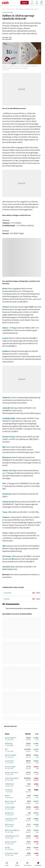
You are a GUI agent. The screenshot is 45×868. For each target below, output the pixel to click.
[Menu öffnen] (41, 3)
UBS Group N (9, 824)
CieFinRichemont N (12, 836)
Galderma (6, 398)
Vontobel (6, 567)
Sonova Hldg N (10, 767)
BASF (32, 307)
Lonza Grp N (9, 761)
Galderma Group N (11, 772)
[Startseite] (5, 3)
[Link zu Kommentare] (28, 864)
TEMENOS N (9, 784)
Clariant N (9, 790)
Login (37, 3)
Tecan (5, 512)
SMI (6, 749)
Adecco (5, 328)
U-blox (5, 533)
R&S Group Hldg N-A (12, 830)
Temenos (6, 517)
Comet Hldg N (10, 807)
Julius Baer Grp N (11, 819)
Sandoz (5, 470)
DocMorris (6, 351)
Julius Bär (6, 408)
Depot (25, 3)
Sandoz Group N (11, 842)
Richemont (7, 457)
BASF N (7, 795)
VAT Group (7, 556)
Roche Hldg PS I (11, 738)
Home (4, 9)
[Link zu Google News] (38, 864)
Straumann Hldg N (12, 853)
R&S (4, 447)
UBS (4, 546)
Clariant (6, 307)
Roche (5, 289)
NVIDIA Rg (9, 743)
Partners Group (9, 437)
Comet (5, 338)
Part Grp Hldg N (11, 755)
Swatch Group (8, 502)
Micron (14, 559)
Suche (32, 3)
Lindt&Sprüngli (9, 418)
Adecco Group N (10, 801)
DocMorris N (9, 813)
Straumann (7, 494)
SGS (4, 483)
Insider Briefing (10, 9)
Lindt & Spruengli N (12, 778)
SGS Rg (7, 848)
